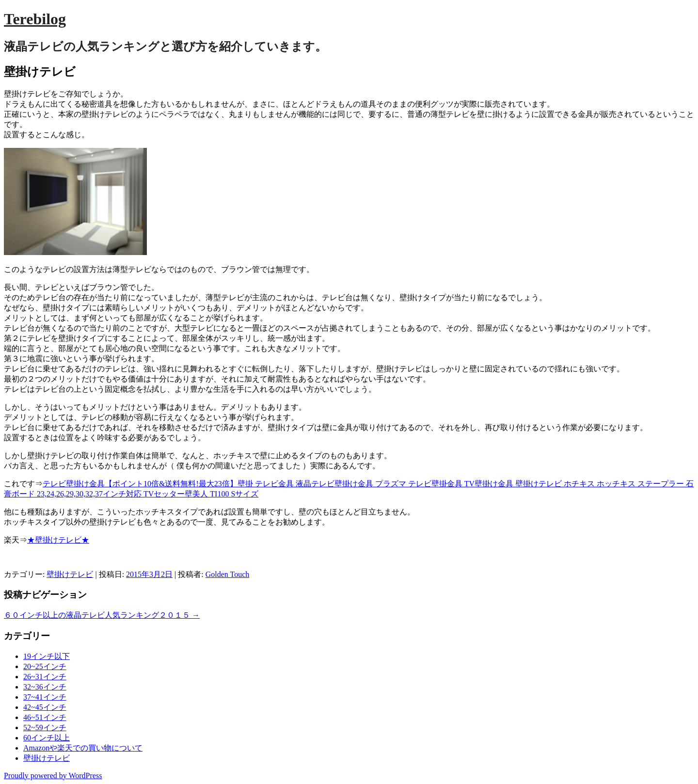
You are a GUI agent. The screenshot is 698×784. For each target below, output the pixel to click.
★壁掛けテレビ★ (58, 540)
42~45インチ (45, 707)
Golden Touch (228, 574)
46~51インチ (45, 717)
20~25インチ (45, 666)
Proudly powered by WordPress (53, 776)
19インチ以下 (47, 656)
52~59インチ (45, 728)
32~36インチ (45, 687)
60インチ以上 (47, 738)
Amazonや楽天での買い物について (83, 748)
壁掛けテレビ (70, 574)
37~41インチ (45, 697)
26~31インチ (45, 677)
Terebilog (35, 19)
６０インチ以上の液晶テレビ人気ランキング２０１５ (102, 615)
